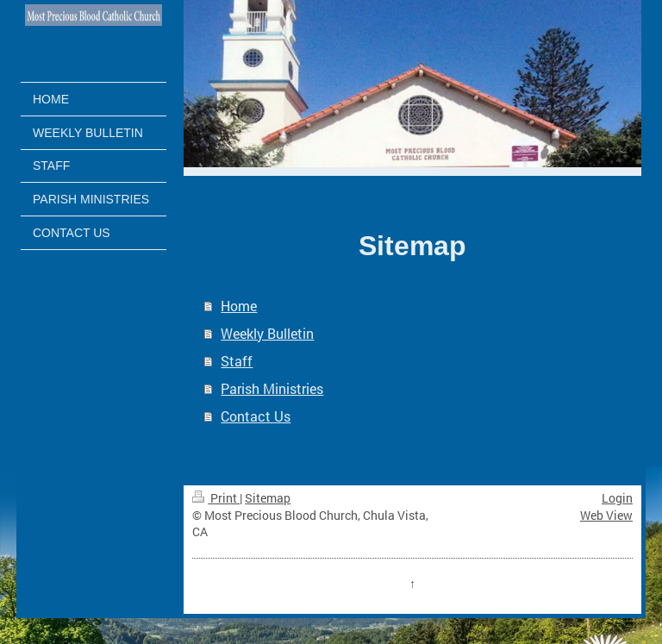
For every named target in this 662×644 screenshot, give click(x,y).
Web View (606, 515)
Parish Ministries (272, 388)
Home (239, 306)
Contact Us (256, 416)
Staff (237, 361)
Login (617, 498)
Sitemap (268, 498)
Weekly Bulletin (267, 333)
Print (216, 498)
